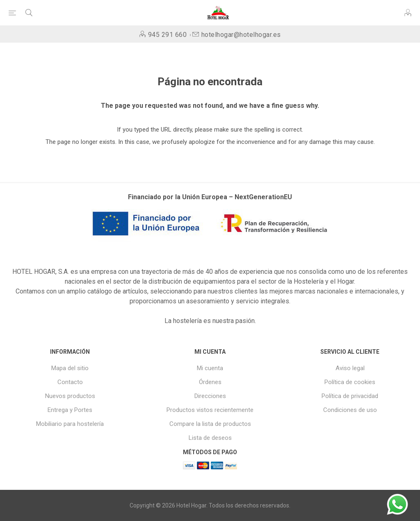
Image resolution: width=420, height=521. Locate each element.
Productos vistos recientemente (210, 410)
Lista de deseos (210, 438)
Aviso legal (350, 368)
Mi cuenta (210, 368)
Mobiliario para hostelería (70, 424)
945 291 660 (168, 35)
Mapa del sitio (70, 368)
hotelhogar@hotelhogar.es (241, 35)
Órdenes (210, 382)
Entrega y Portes (70, 410)
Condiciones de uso (350, 410)
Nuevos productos (70, 396)
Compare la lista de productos (210, 424)
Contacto (70, 382)
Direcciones (210, 396)
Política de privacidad (350, 396)
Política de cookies (350, 382)
